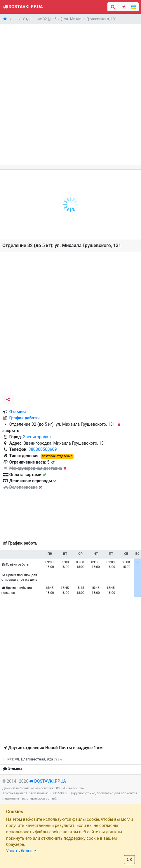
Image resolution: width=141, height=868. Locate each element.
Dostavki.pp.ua (23, 7)
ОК (129, 860)
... (15, 19)
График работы (25, 418)
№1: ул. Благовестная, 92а (32, 759)
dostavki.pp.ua (50, 781)
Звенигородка (37, 437)
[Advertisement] (70, 94)
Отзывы (18, 412)
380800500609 (43, 449)
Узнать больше (21, 851)
